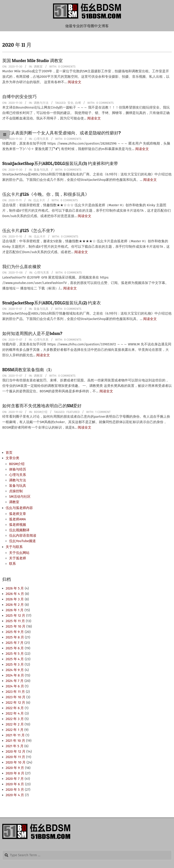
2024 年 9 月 (15, 670)
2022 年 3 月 (15, 719)
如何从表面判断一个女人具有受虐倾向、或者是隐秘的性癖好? (62, 133)
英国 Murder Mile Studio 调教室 (33, 61)
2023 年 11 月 (15, 692)
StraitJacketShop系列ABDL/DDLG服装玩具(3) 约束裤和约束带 (60, 164)
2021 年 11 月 (15, 735)
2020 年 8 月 (15, 773)
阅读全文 (75, 82)
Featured (73, 412)
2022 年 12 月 (15, 703)
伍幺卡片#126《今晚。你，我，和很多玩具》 (46, 194)
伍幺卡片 (39, 200)
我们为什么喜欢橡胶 (22, 267)
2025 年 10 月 (16, 626)
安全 (70, 103)
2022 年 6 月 (15, 708)
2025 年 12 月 (15, 616)
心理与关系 (41, 139)
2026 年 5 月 (15, 588)
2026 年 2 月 (15, 605)
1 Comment (103, 412)
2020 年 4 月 (15, 795)
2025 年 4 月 (15, 659)
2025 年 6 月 (15, 648)
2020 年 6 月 (15, 784)
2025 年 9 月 (15, 632)
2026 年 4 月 (15, 594)
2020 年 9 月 (15, 768)
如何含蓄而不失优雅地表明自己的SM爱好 (42, 406)
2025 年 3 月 (15, 664)
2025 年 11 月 (15, 621)
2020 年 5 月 (15, 790)
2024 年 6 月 (15, 686)
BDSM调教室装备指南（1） (28, 370)
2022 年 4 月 (15, 713)
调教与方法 (41, 103)
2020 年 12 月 (16, 752)
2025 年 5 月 (15, 654)
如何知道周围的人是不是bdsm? (32, 333)
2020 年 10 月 (16, 762)
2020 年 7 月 (15, 779)
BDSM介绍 (41, 412)
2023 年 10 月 (16, 697)
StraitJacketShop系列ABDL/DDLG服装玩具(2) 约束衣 (52, 303)
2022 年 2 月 (15, 724)
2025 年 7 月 (15, 643)
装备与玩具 (41, 170)
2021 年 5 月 (15, 746)
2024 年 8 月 (15, 675)
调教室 (38, 67)
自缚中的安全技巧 (19, 97)
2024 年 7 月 (15, 681)
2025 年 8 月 (15, 637)
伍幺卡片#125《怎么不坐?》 (30, 231)
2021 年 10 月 (15, 741)
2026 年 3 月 (15, 599)
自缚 (78, 103)
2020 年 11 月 (15, 757)
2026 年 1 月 (15, 610)
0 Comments (67, 67)
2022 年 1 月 (15, 730)
